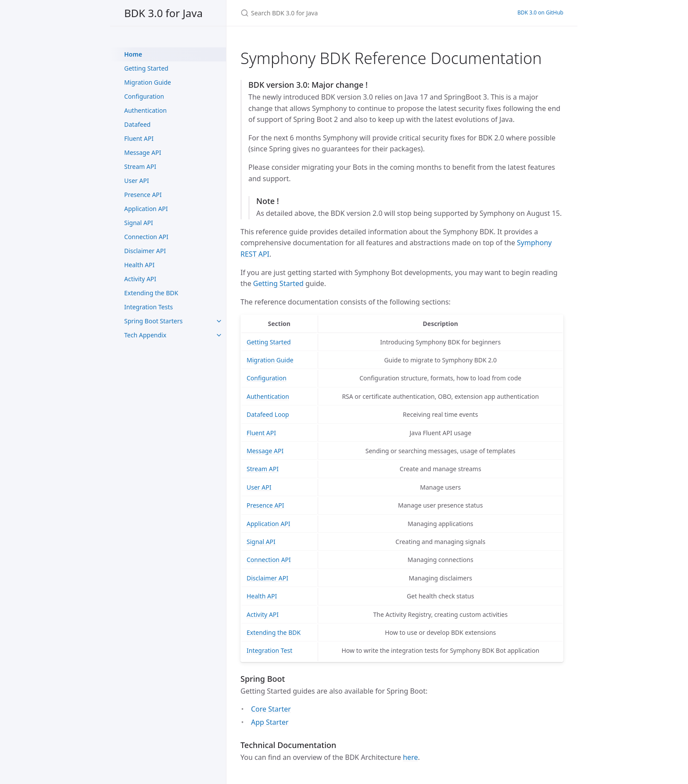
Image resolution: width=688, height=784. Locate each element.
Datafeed (137, 124)
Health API (139, 265)
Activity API (140, 279)
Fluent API (139, 138)
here (410, 757)
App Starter (270, 722)
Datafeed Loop (268, 414)
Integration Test (269, 650)
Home (133, 54)
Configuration (144, 96)
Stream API (140, 166)
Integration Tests (149, 307)
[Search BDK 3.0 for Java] (344, 13)
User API (136, 181)
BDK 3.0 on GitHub (540, 13)
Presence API (143, 195)
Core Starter (271, 709)
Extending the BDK (151, 293)
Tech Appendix (145, 335)
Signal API (139, 223)
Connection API (146, 237)
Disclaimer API (145, 251)
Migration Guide (148, 82)
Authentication (145, 110)
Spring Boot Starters (153, 321)
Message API (143, 152)
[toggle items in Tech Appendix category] (219, 335)
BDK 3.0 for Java (163, 13)
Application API (146, 209)
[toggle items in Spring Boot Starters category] (219, 321)
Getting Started (146, 68)
